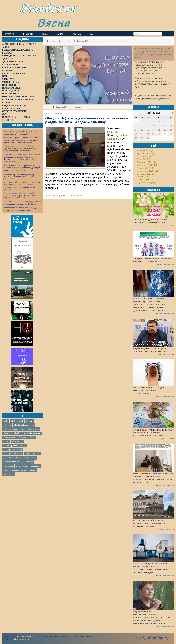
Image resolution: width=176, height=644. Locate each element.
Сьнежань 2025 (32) (147, 165)
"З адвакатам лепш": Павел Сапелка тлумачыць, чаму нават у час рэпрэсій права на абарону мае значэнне (20, 148)
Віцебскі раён (33, 429)
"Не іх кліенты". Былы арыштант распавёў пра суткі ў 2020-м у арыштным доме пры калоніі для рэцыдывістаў (22, 168)
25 (159, 134)
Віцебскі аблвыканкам (24, 425)
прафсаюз (35, 466)
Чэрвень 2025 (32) (146, 183)
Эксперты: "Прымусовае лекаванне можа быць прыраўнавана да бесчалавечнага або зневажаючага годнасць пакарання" (22, 140)
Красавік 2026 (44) (146, 154)
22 (142, 134)
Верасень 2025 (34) (146, 174)
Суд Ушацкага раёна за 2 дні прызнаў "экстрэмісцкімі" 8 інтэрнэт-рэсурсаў (149, 523)
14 (136, 130)
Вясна (54, 23)
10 (153, 126)
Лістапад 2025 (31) (146, 168)
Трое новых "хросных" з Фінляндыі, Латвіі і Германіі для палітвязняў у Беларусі (22, 203)
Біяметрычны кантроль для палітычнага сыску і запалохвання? (149, 391)
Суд (63, 196)
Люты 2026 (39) (145, 159)
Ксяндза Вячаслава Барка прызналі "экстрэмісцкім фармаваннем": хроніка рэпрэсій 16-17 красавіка (20, 195)
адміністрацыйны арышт (15, 445)
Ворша (29, 421)
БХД (21, 421)
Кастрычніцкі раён (12, 433)
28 (136, 138)
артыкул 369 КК (32, 454)
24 (153, 134)
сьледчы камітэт (19, 470)
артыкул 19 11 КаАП (13, 450)
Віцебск (7, 425)
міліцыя (29, 462)
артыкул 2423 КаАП (13, 458)
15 (142, 130)
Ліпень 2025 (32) (145, 180)
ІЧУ (6, 421)
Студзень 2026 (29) (146, 162)
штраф (32, 470)
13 (171, 126)
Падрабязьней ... (77, 196)
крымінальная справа (13, 462)
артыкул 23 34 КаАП (13, 454)
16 (148, 130)
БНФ (13, 421)
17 (153, 130)
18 (159, 130)
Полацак (22, 437)
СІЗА (6, 441)
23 (148, 134)
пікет (6, 470)
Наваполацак (10, 437)
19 (165, 130)
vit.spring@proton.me (20, 639)
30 (148, 138)
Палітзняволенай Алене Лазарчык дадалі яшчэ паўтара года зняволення (21, 209)
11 (159, 126)
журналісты (30, 458)
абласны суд (17, 441)
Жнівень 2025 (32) (146, 177)
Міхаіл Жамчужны (32, 433)
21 (136, 134)
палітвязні (8, 466)
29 (142, 138)
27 (171, 134)
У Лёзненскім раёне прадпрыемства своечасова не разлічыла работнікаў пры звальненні (153, 433)
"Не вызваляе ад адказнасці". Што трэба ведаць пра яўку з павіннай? (21, 133)
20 (171, 130)
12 (165, 126)
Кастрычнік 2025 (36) (147, 171)
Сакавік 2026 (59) (145, 156)
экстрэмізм (9, 474)
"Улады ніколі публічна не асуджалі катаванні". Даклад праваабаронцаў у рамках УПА (20, 176)
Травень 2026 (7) (145, 151)
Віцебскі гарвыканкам (14, 429)
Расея (32, 437)
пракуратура (22, 466)
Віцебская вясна (25, 636)
